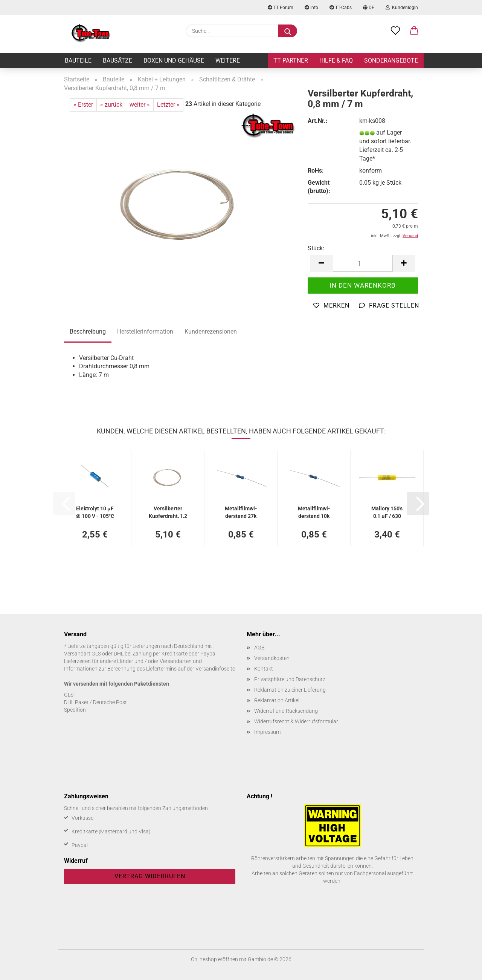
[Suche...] (288, 31)
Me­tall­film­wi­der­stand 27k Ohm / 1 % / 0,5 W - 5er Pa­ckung (241, 512)
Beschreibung (88, 332)
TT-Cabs (341, 8)
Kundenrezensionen (211, 332)
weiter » (140, 105)
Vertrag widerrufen (150, 876)
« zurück (111, 105)
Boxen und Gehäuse (174, 60)
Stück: (316, 248)
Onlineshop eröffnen (214, 959)
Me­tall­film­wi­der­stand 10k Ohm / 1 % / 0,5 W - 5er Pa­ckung (314, 512)
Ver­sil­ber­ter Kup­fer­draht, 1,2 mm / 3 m (168, 512)
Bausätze (117, 60)
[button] (414, 31)
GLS (69, 695)
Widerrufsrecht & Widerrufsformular (296, 721)
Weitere (228, 60)
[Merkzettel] (395, 31)
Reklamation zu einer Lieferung (290, 690)
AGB (259, 648)
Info (311, 8)
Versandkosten (272, 658)
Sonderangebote (391, 60)
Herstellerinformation (145, 332)
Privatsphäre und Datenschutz (290, 679)
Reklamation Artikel (277, 700)
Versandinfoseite (215, 669)
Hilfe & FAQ (336, 60)
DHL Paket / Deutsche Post (95, 702)
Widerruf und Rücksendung (286, 711)
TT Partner (291, 60)
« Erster (83, 105)
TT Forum (281, 8)
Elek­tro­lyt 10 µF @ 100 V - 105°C (95, 512)
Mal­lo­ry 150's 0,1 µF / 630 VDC (387, 512)
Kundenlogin (402, 8)
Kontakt (264, 669)
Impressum (267, 732)
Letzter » (168, 105)
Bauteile (78, 60)
